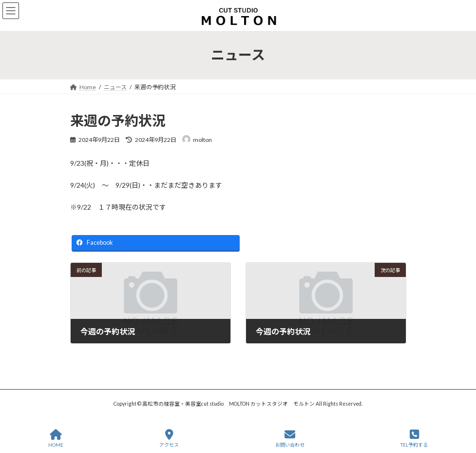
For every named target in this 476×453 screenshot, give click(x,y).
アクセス (169, 438)
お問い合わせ (290, 438)
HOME (56, 438)
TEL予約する (414, 438)
